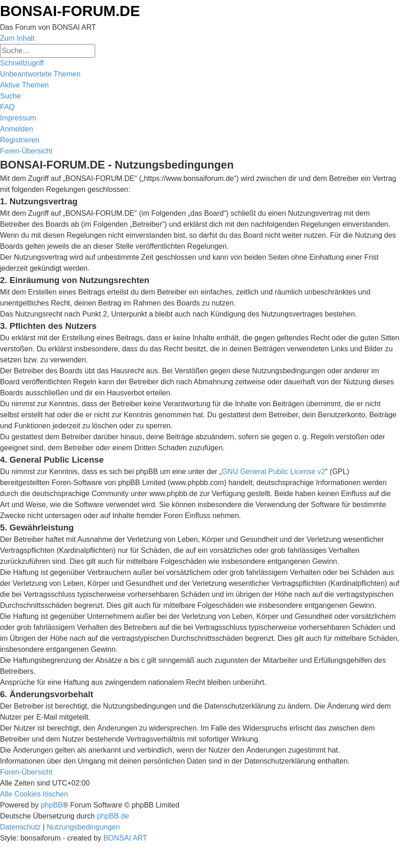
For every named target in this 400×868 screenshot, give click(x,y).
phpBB (52, 805)
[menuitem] (40, 74)
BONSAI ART (125, 838)
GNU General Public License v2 (274, 472)
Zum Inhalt (17, 38)
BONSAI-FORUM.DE (70, 11)
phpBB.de (113, 816)
